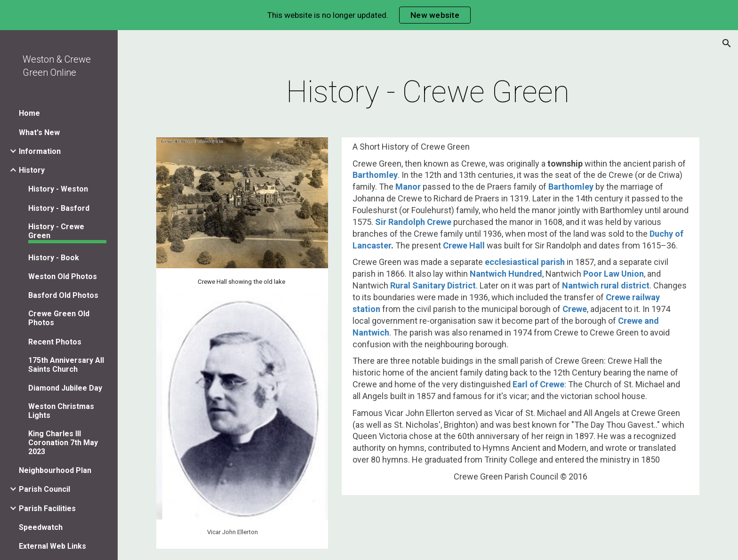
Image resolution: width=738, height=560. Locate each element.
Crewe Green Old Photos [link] (59, 318)
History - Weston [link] (58, 189)
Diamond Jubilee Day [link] (65, 388)
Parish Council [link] (44, 489)
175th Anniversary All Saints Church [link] (66, 365)
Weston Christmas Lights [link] (61, 411)
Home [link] (29, 113)
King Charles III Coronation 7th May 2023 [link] (63, 443)
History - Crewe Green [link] (56, 231)
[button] (727, 43)
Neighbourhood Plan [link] (55, 470)
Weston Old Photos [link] (63, 276)
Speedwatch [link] (41, 527)
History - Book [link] (54, 258)
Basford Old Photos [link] (63, 295)
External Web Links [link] (52, 546)
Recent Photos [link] (55, 342)
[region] (369, 15)
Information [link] (40, 151)
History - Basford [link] (59, 208)
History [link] (32, 170)
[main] (428, 92)
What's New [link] (39, 132)
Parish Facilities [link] (47, 508)
